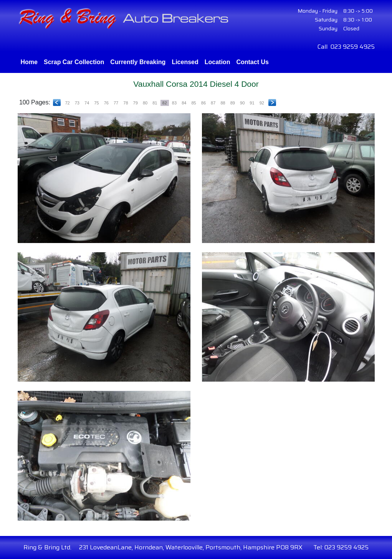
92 (262, 103)
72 (67, 103)
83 (174, 103)
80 (145, 103)
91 (252, 103)
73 (77, 103)
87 (213, 103)
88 (223, 103)
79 (136, 103)
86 (203, 103)
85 (194, 103)
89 (233, 103)
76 (106, 103)
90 (242, 103)
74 (87, 103)
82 (165, 103)
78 (126, 103)
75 (96, 103)
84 (184, 103)
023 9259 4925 (353, 47)
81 (155, 103)
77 (116, 103)
